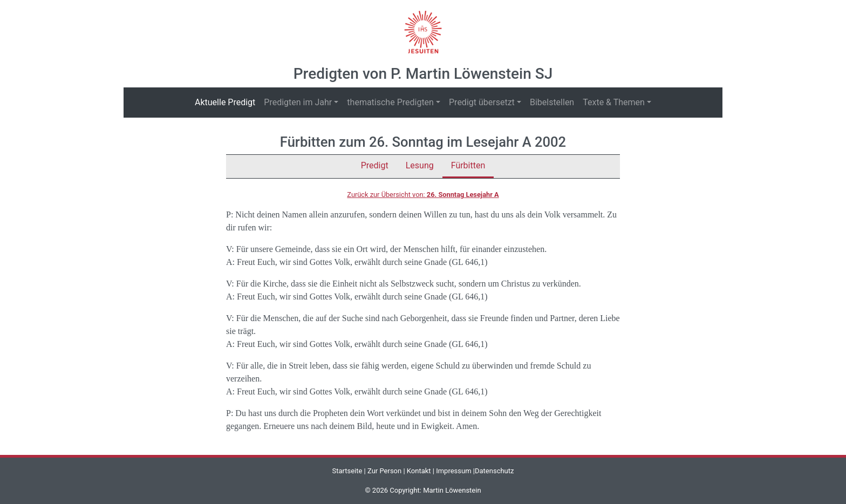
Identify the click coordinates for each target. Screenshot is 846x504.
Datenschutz (494, 471)
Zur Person (384, 471)
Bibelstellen (552, 102)
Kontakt (419, 471)
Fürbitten (468, 165)
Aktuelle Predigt (227, 102)
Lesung (420, 165)
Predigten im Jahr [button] (298, 102)
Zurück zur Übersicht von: (423, 195)
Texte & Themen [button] (614, 102)
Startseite (347, 471)
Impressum (453, 471)
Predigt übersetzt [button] (482, 102)
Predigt (375, 165)
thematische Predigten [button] (390, 102)
